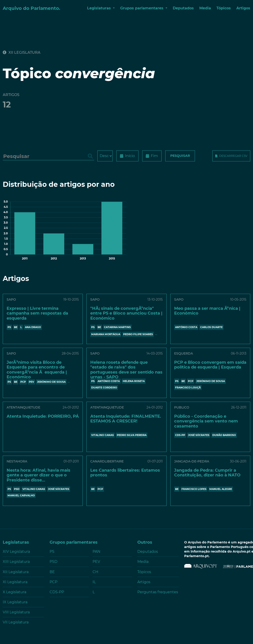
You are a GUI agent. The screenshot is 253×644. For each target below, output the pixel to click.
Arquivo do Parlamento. (31, 8)
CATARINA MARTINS (117, 327)
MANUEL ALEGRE (221, 489)
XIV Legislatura (16, 552)
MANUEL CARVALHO (21, 495)
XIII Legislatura (16, 562)
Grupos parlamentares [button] (142, 8)
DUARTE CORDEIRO (104, 387)
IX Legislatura (15, 602)
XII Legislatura (22, 52)
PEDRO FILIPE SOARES (138, 334)
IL (94, 582)
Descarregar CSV (233, 156)
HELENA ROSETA (134, 381)
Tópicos (224, 8)
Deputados (183, 8)
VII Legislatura (16, 622)
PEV (31, 382)
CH (95, 572)
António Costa (186, 327)
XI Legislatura (15, 582)
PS (9, 327)
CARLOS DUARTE (211, 327)
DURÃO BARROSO (224, 435)
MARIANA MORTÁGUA (106, 334)
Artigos (243, 8)
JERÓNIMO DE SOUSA (51, 382)
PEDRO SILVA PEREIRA (132, 435)
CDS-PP (180, 435)
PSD (17, 489)
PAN (96, 552)
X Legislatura (15, 592)
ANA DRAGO (33, 327)
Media (205, 8)
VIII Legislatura (16, 612)
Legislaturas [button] (100, 8)
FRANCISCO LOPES (194, 489)
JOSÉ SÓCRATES (199, 435)
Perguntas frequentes (158, 592)
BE (16, 327)
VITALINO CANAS (103, 435)
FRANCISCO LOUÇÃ (188, 387)
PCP (23, 382)
